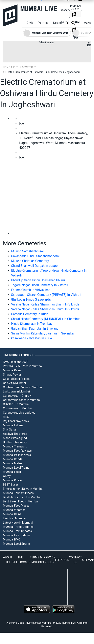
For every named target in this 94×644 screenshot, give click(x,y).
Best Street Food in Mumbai (21, 501)
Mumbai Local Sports (16, 544)
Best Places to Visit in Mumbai (22, 497)
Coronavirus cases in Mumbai (22, 400)
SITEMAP (88, 560)
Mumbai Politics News (17, 455)
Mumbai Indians (13, 425)
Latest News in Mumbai (18, 523)
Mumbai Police (12, 480)
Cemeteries (29, 67)
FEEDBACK (62, 560)
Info (16, 67)
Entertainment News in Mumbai (23, 489)
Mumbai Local (12, 472)
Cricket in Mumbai (14, 383)
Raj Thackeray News (16, 421)
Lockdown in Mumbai (16, 391)
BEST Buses (11, 485)
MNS (6, 417)
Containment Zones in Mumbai (23, 387)
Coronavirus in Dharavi (17, 396)
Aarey (7, 476)
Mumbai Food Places (16, 506)
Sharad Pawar (12, 375)
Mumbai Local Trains (16, 468)
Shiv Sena (9, 430)
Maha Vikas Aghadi (15, 438)
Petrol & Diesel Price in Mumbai (23, 366)
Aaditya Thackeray (15, 434)
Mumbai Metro (12, 463)
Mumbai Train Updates (17, 531)
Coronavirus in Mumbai (18, 408)
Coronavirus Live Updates (19, 413)
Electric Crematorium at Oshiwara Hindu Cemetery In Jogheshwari (43, 72)
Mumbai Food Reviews (17, 451)
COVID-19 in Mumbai (16, 404)
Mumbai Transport (15, 446)
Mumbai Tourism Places (18, 493)
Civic (30, 23)
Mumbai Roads (13, 459)
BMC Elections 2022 (16, 362)
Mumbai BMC (12, 539)
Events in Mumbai (14, 518)
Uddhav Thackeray (15, 442)
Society (58, 23)
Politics (43, 23)
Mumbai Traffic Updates (18, 527)
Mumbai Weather (14, 510)
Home (6, 67)
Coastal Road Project (16, 379)
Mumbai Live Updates (17, 535)
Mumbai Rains (12, 370)
